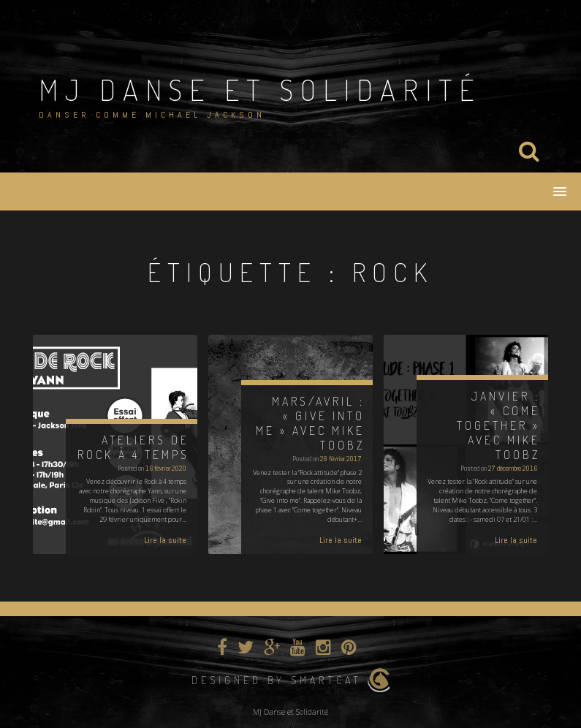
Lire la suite (165, 540)
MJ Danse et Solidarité (260, 89)
